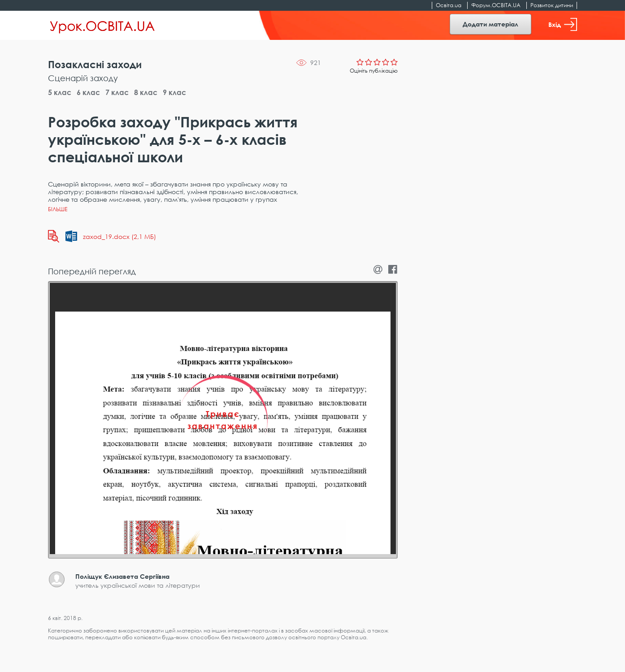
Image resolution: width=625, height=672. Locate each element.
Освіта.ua (449, 5)
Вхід (563, 24)
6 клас (88, 92)
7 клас (117, 92)
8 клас (146, 92)
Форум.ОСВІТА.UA (496, 5)
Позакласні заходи (95, 64)
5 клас (60, 92)
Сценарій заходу (83, 78)
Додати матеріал (490, 24)
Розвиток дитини (552, 5)
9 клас (174, 92)
